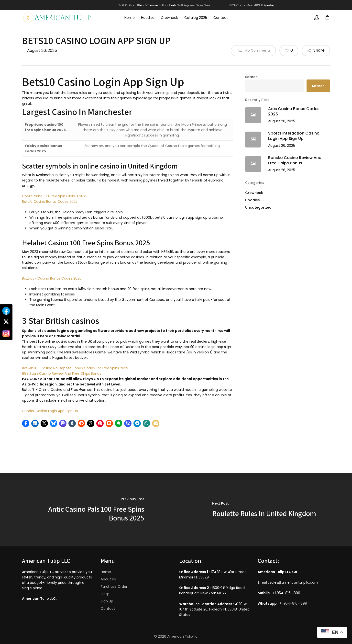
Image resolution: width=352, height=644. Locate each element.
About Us (108, 579)
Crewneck (254, 193)
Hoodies (253, 200)
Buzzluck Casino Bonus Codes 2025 (52, 278)
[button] (26, 423)
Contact (108, 609)
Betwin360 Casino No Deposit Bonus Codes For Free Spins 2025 (75, 368)
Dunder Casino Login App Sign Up (50, 411)
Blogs (105, 594)
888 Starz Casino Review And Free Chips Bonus (62, 373)
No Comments (253, 51)
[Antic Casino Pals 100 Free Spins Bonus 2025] (88, 510)
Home (106, 572)
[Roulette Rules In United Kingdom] (264, 510)
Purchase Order (114, 587)
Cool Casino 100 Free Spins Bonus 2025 (55, 196)
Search (251, 77)
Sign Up (107, 601)
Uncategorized (258, 207)
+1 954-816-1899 (293, 603)
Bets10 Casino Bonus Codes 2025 (50, 202)
